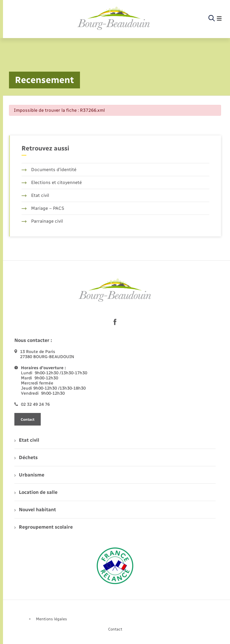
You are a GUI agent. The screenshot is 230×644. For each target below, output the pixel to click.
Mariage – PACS (43, 208)
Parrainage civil (42, 221)
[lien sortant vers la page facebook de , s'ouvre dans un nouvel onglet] (115, 322)
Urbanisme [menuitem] (29, 475)
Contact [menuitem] (115, 629)
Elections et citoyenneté (52, 183)
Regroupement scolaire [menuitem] (44, 527)
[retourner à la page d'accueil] (114, 19)
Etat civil (35, 195)
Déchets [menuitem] (26, 457)
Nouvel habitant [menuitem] (35, 510)
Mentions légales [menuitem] (52, 619)
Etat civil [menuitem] (27, 440)
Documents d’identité (49, 170)
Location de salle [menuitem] (36, 492)
